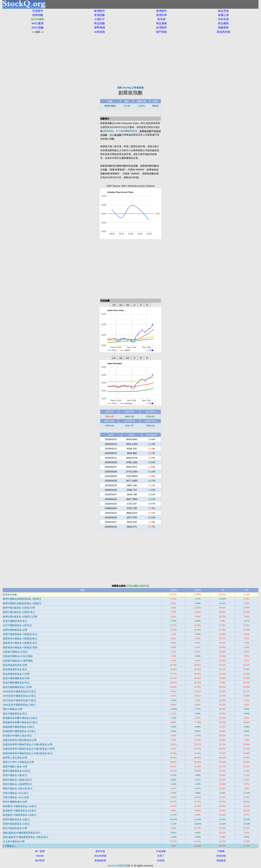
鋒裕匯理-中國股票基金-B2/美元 (20, 811)
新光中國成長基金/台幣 (15, 828)
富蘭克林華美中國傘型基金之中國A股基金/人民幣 (29, 749)
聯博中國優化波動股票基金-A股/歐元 (22, 603)
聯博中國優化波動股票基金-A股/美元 (22, 599)
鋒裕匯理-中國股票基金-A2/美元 (20, 806)
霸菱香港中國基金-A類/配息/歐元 (20, 639)
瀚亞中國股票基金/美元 (15, 714)
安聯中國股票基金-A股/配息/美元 (20, 634)
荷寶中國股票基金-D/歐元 (16, 820)
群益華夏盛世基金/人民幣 (16, 674)
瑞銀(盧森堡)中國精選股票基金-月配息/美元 (26, 837)
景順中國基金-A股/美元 (15, 775)
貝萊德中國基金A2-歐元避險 (18, 656)
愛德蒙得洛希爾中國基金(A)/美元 (20, 722)
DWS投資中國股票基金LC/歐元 (19, 705)
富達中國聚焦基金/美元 (15, 621)
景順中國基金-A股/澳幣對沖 (17, 784)
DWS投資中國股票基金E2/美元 (19, 692)
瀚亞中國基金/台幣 (13, 709)
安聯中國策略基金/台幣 (15, 630)
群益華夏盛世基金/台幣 (15, 665)
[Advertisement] (130, 60)
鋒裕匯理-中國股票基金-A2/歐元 (20, 815)
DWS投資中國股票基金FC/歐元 (19, 700)
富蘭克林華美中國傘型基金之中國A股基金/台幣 (28, 744)
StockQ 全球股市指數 (119, 866)
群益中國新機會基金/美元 (16, 683)
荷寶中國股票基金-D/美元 (16, 824)
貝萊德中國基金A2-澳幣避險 (18, 661)
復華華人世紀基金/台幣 (15, 758)
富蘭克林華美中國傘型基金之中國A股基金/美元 (28, 753)
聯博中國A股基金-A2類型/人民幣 (20, 617)
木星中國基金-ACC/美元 (16, 793)
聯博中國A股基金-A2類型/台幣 (19, 608)
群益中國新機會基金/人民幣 (17, 687)
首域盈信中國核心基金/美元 (17, 736)
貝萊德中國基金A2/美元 (15, 652)
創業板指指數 (10, 595)
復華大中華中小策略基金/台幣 (19, 762)
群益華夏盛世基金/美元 (15, 669)
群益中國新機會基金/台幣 (16, 678)
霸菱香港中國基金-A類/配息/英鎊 (20, 647)
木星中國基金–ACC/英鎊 (16, 797)
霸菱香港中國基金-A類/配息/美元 (20, 643)
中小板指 (121, 131)
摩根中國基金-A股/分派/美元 (18, 789)
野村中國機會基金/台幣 (15, 802)
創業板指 (132, 131)
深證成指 (108, 131)
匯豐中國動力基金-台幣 (15, 767)
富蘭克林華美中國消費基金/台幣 (20, 740)
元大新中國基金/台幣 (14, 841)
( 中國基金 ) (9, 846)
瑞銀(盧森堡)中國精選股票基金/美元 (22, 833)
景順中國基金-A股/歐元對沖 (17, 780)
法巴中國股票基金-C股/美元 (17, 625)
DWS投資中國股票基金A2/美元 (19, 696)
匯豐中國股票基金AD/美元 (17, 771)
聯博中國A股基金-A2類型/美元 (19, 612)
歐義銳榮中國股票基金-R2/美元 (19, 731)
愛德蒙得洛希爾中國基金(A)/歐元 (20, 718)
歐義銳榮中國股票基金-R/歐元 (19, 727)
